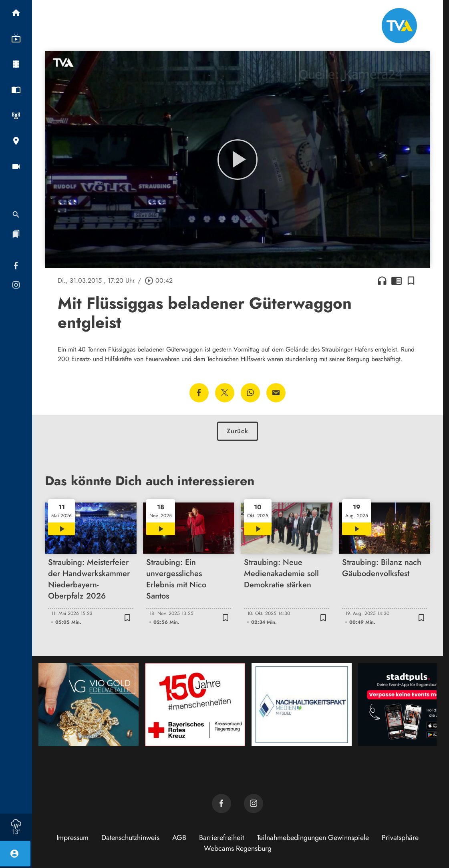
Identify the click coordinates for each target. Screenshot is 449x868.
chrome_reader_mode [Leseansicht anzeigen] (397, 281)
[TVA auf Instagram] (254, 804)
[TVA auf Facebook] (221, 804)
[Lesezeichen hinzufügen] (411, 281)
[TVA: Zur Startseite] (399, 26)
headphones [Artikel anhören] (382, 281)
